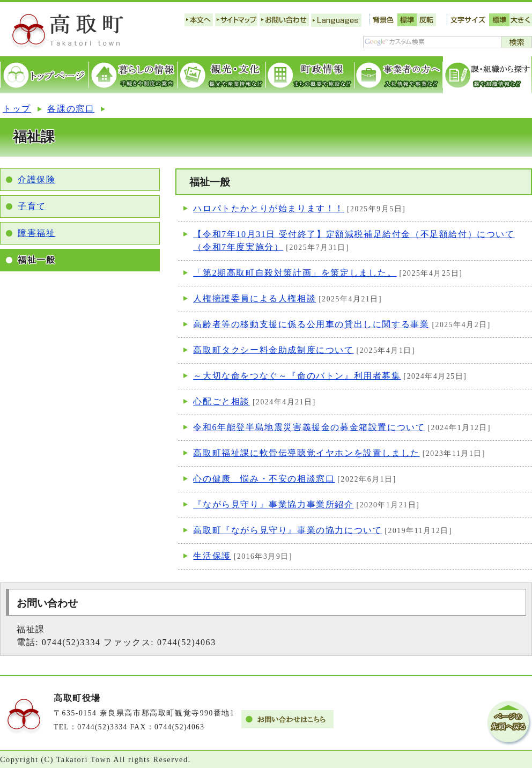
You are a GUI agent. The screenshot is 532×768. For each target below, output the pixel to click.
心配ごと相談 (221, 401)
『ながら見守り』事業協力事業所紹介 (273, 504)
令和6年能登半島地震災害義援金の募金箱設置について (309, 427)
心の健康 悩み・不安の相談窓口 (264, 479)
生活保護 (212, 556)
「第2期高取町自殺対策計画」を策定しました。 (295, 273)
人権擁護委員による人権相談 (254, 298)
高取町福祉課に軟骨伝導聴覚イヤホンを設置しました (306, 453)
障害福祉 (36, 233)
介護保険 (36, 179)
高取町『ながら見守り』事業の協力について (287, 530)
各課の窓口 (71, 109)
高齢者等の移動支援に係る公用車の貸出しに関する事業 (311, 324)
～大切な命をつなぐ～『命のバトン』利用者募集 (297, 376)
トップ (17, 109)
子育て (32, 206)
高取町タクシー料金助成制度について (273, 350)
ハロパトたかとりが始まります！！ (269, 208)
